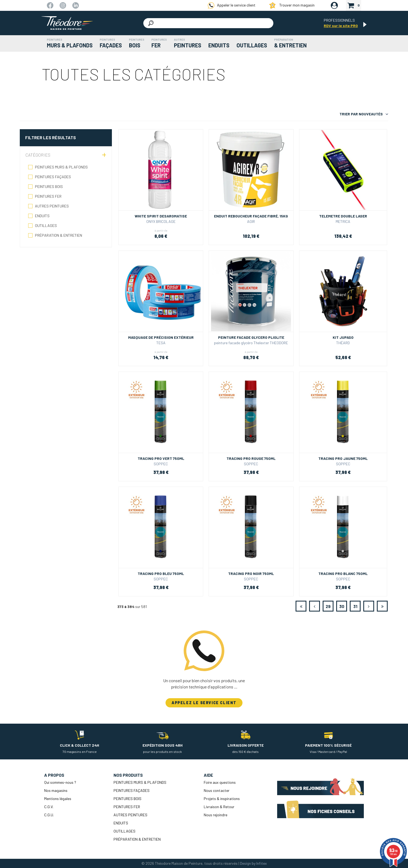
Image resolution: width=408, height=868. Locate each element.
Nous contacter (217, 790)
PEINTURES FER (48, 196)
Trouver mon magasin (292, 5)
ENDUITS (42, 216)
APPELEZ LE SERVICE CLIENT (204, 703)
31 (355, 606)
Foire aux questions (220, 782)
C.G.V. (49, 807)
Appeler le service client (232, 5)
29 (328, 606)
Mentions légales (58, 799)
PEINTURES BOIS (49, 186)
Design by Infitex (253, 863)
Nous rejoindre (216, 815)
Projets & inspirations (222, 799)
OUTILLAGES (46, 225)
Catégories (38, 155)
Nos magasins (56, 790)
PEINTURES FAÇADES (53, 177)
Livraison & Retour (219, 807)
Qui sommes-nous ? (60, 782)
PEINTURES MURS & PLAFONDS (61, 167)
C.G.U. (49, 815)
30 (342, 606)
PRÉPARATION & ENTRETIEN (59, 235)
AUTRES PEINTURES (52, 206)
